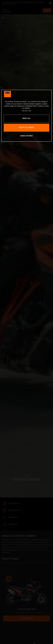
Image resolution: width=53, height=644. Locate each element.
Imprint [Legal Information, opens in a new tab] (30, 111)
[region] (27, 116)
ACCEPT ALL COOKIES (26, 128)
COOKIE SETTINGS (27, 136)
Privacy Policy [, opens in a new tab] (25, 111)
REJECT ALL (26, 118)
